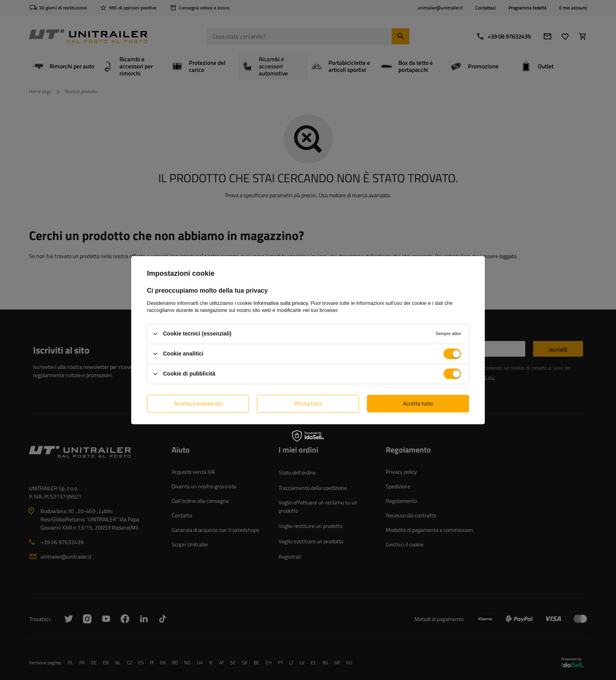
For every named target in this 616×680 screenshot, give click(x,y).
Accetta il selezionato (198, 403)
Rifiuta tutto (308, 403)
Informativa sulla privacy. (281, 303)
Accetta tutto (418, 403)
